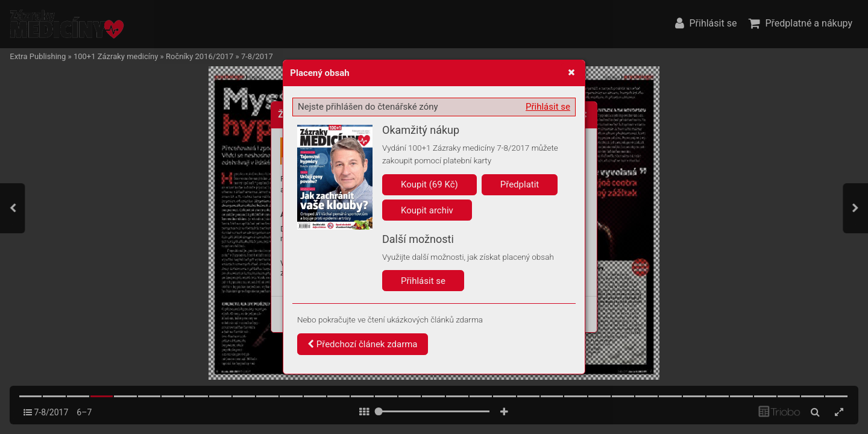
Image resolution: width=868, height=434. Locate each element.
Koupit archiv (427, 210)
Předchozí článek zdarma (363, 344)
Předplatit (520, 184)
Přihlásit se (548, 107)
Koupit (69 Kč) (429, 184)
